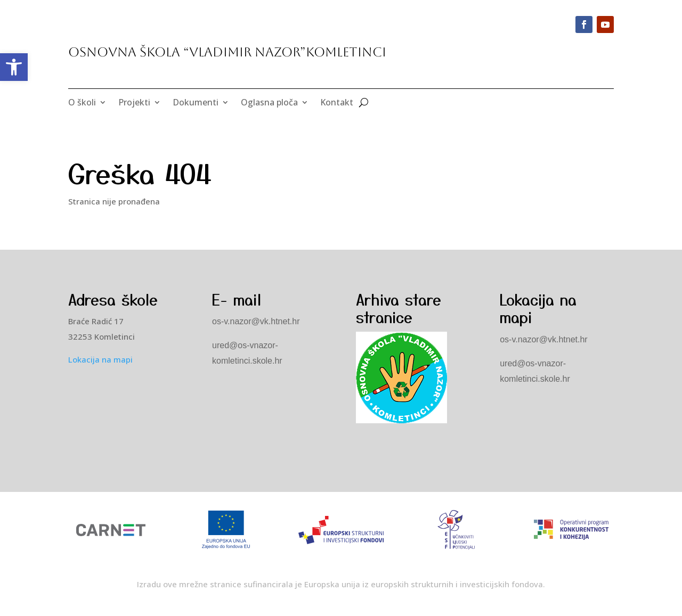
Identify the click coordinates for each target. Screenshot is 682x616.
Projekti (134, 103)
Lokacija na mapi (100, 359)
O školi (82, 103)
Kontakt (337, 103)
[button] (14, 67)
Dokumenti (196, 103)
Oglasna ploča (269, 103)
